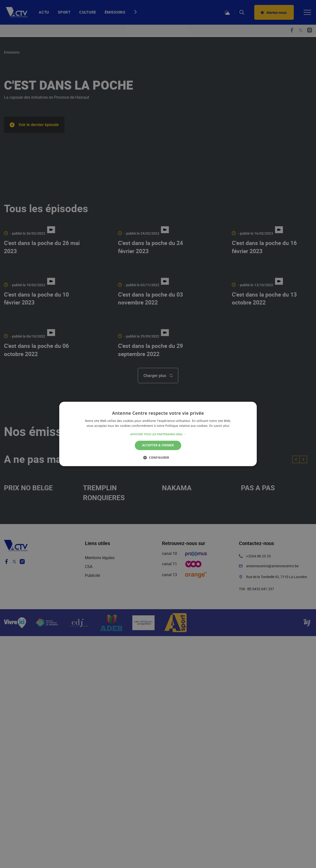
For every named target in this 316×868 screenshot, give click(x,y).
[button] (158, 434)
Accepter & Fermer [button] (158, 445)
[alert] (158, 434)
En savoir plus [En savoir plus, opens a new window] (219, 426)
